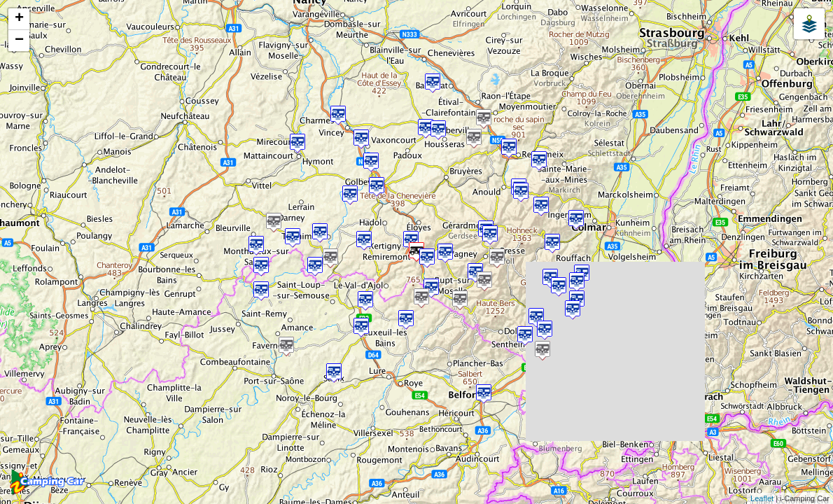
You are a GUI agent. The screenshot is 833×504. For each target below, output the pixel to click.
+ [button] (19, 19)
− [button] (19, 41)
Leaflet (762, 498)
